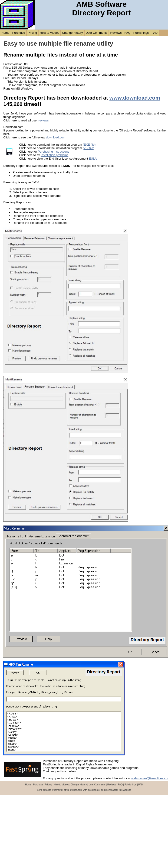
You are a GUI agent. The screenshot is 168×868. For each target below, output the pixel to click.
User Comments (97, 33)
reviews (43, 120)
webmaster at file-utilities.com (67, 790)
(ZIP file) (88, 148)
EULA (93, 159)
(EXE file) (89, 145)
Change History (72, 33)
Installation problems (54, 155)
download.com (56, 137)
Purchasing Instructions (54, 152)
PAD (155, 33)
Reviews (116, 33)
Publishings (141, 33)
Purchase (19, 33)
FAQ (128, 33)
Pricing (33, 33)
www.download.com (135, 98)
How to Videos (49, 33)
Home (5, 33)
